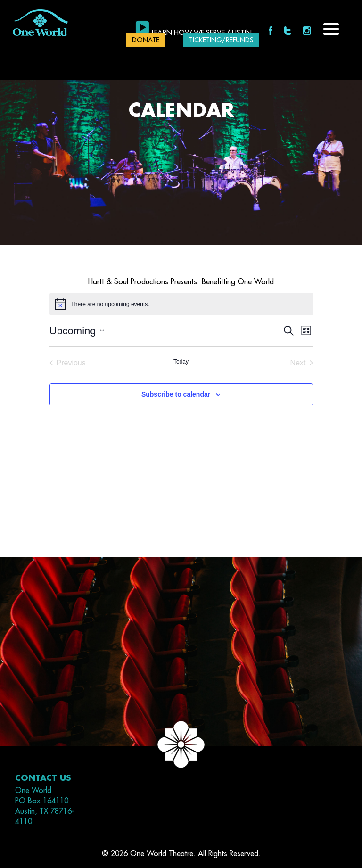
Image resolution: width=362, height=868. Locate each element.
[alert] (181, 304)
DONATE (146, 40)
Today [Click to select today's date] (181, 362)
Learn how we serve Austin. (203, 33)
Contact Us (43, 778)
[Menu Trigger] (331, 28)
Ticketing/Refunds (221, 40)
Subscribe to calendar (176, 394)
